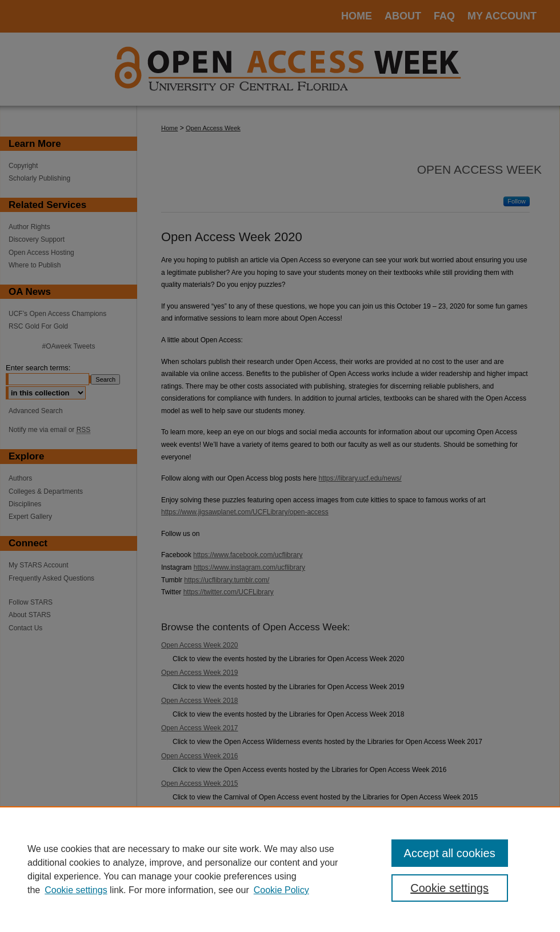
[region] (280, 869)
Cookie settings (76, 890)
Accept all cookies (450, 853)
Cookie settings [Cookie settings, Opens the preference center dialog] (449, 888)
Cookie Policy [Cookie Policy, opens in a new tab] (281, 890)
